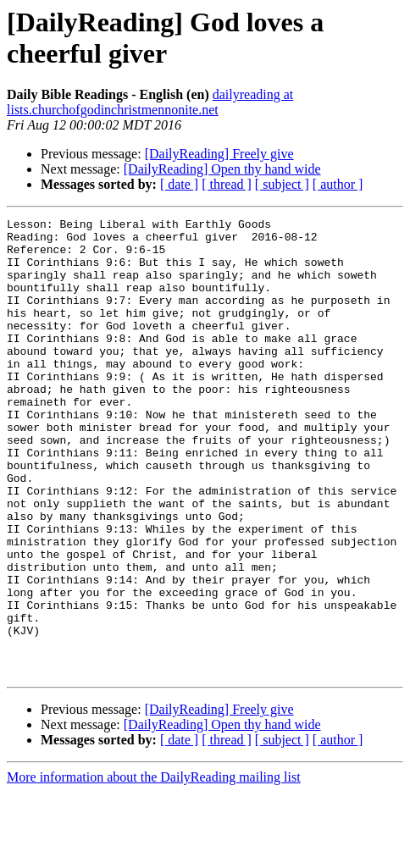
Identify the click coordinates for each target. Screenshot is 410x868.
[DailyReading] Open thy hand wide (222, 169)
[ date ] (179, 184)
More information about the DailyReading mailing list (154, 853)
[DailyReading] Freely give (219, 154)
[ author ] (338, 184)
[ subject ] (282, 184)
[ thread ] (227, 184)
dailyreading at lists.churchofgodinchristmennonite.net (150, 102)
